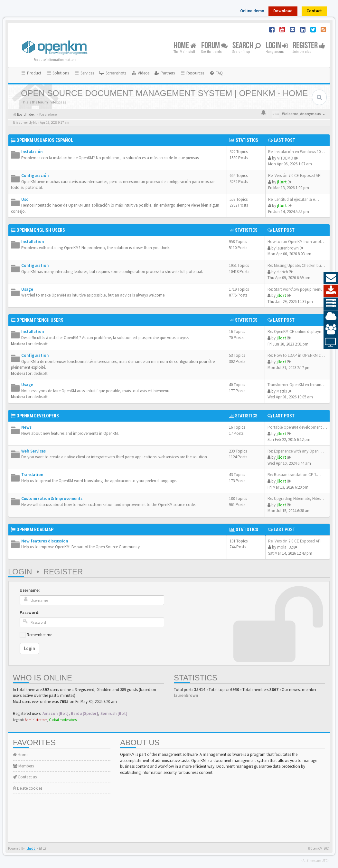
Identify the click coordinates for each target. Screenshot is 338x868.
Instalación (32, 152)
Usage (27, 289)
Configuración (35, 176)
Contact (314, 11)
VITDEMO (285, 158)
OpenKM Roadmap (35, 530)
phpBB (31, 848)
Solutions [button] (58, 73)
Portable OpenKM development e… (298, 427)
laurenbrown (288, 248)
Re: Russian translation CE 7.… (294, 475)
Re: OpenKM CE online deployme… (298, 332)
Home (185, 46)
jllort (282, 182)
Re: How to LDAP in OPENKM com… (299, 355)
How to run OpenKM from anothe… (299, 242)
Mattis (282, 391)
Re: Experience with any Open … (296, 451)
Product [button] (31, 73)
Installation (33, 242)
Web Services (33, 451)
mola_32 (285, 547)
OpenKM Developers (38, 416)
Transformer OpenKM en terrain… (296, 385)
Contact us (25, 777)
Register (309, 46)
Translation (32, 475)
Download (283, 11)
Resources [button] (192, 73)
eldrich (282, 272)
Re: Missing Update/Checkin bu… (296, 265)
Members (23, 766)
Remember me (39, 635)
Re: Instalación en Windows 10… (296, 152)
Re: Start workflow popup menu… (297, 289)
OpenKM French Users (40, 320)
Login (277, 46)
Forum (214, 46)
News (26, 427)
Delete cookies (28, 788)
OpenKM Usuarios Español (45, 140)
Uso (25, 199)
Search (247, 46)
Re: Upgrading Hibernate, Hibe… (296, 498)
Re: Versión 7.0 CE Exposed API (295, 176)
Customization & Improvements (52, 498)
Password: (29, 613)
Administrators (36, 720)
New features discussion (45, 541)
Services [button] (84, 73)
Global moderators (63, 720)
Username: (30, 590)
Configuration (35, 265)
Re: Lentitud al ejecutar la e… (294, 199)
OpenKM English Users (41, 230)
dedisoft (41, 344)
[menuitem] (113, 73)
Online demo (252, 11)
